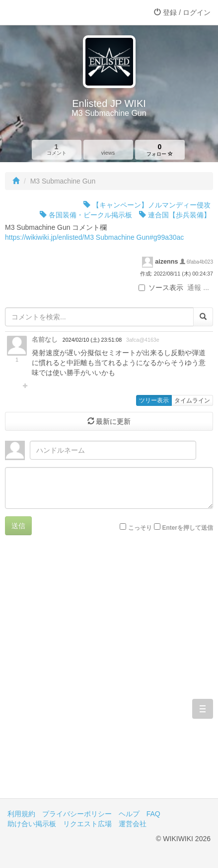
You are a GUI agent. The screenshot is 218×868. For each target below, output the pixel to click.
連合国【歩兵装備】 (175, 215)
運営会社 (133, 824)
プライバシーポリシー (77, 814)
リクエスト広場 (87, 824)
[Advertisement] (109, 674)
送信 (18, 526)
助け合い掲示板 (32, 824)
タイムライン (192, 400)
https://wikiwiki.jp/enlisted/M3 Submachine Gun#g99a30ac (94, 237)
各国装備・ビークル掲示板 (86, 215)
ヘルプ (129, 814)
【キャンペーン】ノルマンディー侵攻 (147, 205)
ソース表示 (161, 288)
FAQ (153, 814)
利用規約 (21, 814)
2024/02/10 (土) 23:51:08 (92, 340)
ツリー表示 (154, 400)
